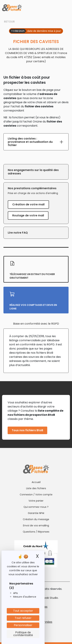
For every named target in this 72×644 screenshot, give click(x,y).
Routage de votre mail (28, 215)
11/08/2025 (18, 31)
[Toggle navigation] (67, 8)
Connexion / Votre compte (36, 495)
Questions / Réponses (36, 532)
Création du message (36, 519)
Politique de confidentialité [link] (23, 634)
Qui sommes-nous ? (36, 507)
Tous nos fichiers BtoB (27, 430)
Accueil (36, 482)
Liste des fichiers (36, 488)
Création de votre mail (28, 204)
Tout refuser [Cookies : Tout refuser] (23, 618)
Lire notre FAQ (18, 233)
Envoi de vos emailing (36, 525)
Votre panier (36, 501)
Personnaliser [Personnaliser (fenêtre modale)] (23, 625)
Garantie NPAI (36, 513)
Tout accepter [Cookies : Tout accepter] (23, 611)
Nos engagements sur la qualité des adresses (33, 172)
